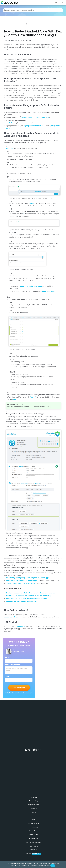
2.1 (24, 214)
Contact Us (34, 853)
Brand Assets (34, 850)
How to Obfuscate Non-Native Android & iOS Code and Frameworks (31, 593)
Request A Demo (34, 808)
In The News (34, 831)
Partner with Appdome (34, 846)
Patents (34, 823)
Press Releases (34, 835)
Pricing (34, 816)
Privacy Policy (34, 842)
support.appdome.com (13, 617)
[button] (56, 3)
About (34, 820)
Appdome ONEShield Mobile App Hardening (22, 601)
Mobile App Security (15, 22)
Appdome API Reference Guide (30, 286)
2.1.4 (15, 399)
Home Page (34, 801)
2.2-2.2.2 (32, 204)
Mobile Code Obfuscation (29, 22)
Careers (34, 858)
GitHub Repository (48, 292)
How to (5, 22)
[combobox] (33, 10)
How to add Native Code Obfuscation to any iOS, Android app (29, 596)
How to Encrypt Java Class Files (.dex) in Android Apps (26, 599)
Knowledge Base (34, 827)
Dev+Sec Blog (34, 805)
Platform (34, 812)
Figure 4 (33, 397)
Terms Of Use (34, 839)
